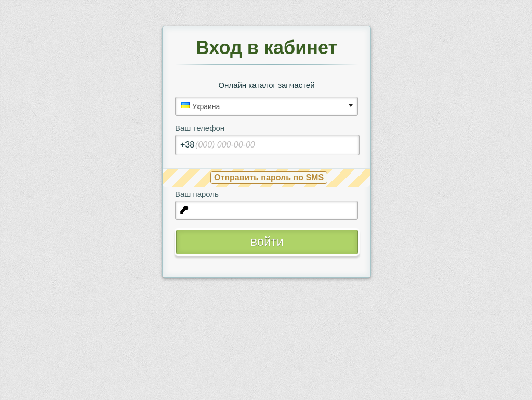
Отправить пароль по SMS (269, 177)
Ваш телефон (200, 128)
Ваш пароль (197, 194)
